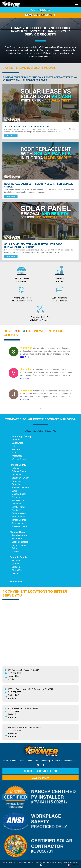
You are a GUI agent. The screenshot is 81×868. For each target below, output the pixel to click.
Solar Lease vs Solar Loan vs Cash (27, 126)
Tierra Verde (18, 523)
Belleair (15, 468)
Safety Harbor (18, 507)
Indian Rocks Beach (21, 487)
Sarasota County (18, 557)
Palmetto (16, 548)
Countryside (18, 481)
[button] (76, 4)
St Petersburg (18, 517)
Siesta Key (17, 570)
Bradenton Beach (20, 542)
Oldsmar (16, 497)
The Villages (16, 582)
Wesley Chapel (19, 459)
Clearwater (17, 475)
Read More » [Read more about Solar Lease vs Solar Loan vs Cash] (11, 136)
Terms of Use (68, 863)
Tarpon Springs (19, 520)
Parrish (15, 552)
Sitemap (60, 863)
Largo (14, 491)
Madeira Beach (19, 494)
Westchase (17, 456)
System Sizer (32, 761)
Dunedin (16, 484)
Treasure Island (19, 526)
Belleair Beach (19, 471)
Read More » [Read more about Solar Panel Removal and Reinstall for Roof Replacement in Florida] (11, 257)
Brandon (16, 440)
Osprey (15, 564)
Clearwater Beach (20, 478)
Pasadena (17, 504)
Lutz (14, 446)
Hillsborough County (21, 436)
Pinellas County (18, 465)
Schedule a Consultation (63, 761)
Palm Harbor (18, 500)
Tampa (15, 453)
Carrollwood (18, 443)
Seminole (16, 510)
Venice (15, 573)
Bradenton (17, 539)
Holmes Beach (19, 545)
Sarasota (16, 567)
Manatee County (18, 532)
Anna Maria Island (20, 535)
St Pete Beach (19, 513)
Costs (21, 761)
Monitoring (45, 761)
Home (5, 761)
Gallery (13, 761)
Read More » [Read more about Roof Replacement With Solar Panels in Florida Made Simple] (11, 196)
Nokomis (16, 560)
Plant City (16, 449)
